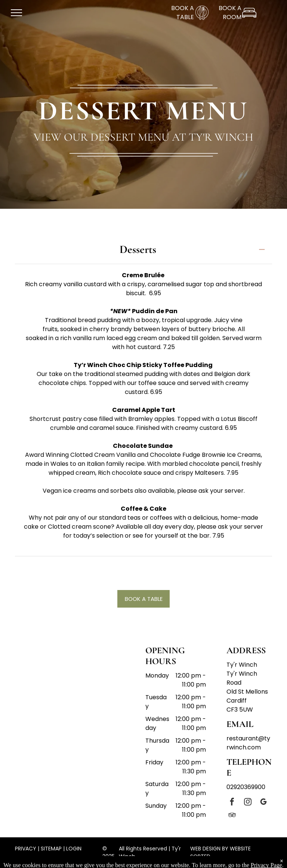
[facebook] (232, 803)
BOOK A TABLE (183, 13)
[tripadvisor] (232, 816)
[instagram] (248, 803)
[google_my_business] (263, 803)
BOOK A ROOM (230, 13)
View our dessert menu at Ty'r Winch (143, 137)
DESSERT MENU (143, 111)
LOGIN (74, 849)
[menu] (16, 13)
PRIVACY (26, 849)
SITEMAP (51, 849)
